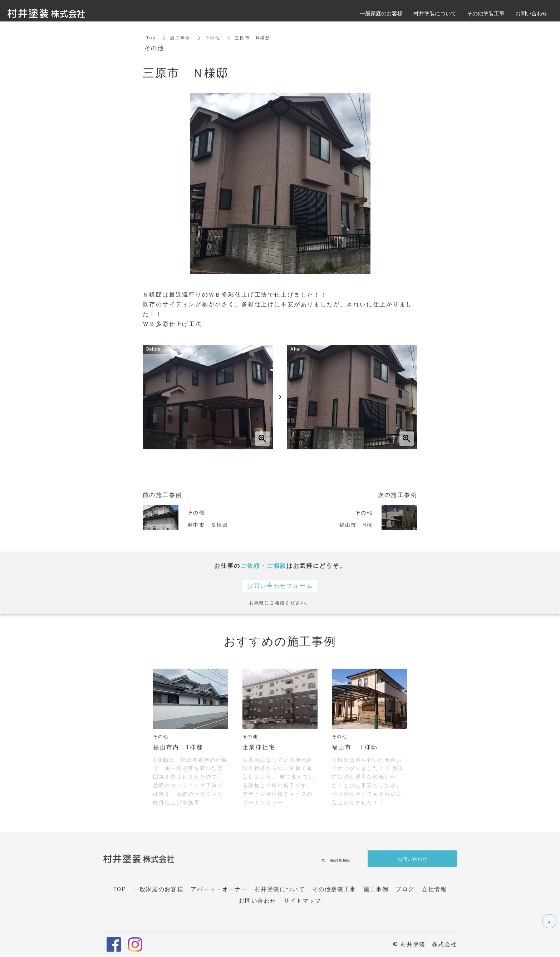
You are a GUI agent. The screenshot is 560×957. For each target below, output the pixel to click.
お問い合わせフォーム (280, 586)
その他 (213, 38)
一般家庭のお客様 (381, 13)
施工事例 (180, 38)
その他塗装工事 (486, 13)
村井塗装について (280, 889)
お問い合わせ (412, 858)
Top (151, 38)
